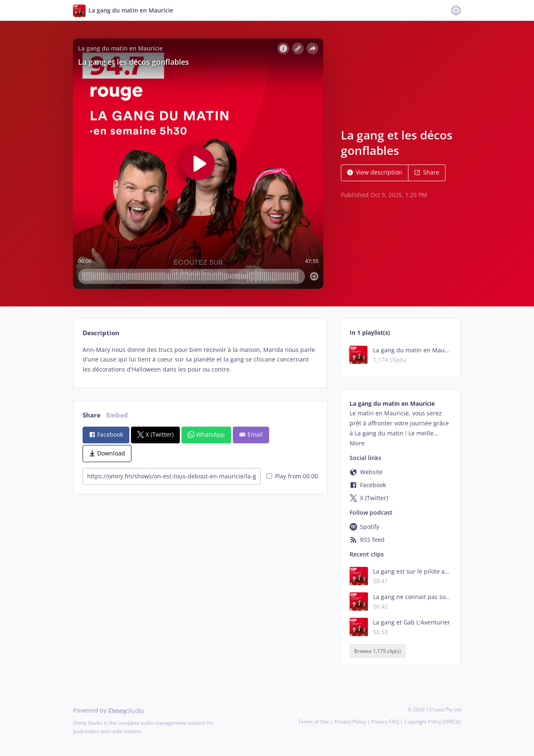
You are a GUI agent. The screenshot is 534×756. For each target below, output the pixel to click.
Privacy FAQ (385, 722)
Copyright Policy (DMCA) (433, 722)
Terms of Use (314, 722)
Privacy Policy (350, 722)
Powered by (109, 710)
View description (375, 172)
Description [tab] (101, 333)
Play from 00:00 (292, 476)
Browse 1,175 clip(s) (378, 651)
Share (427, 172)
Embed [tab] (117, 415)
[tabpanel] (200, 360)
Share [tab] (92, 415)
